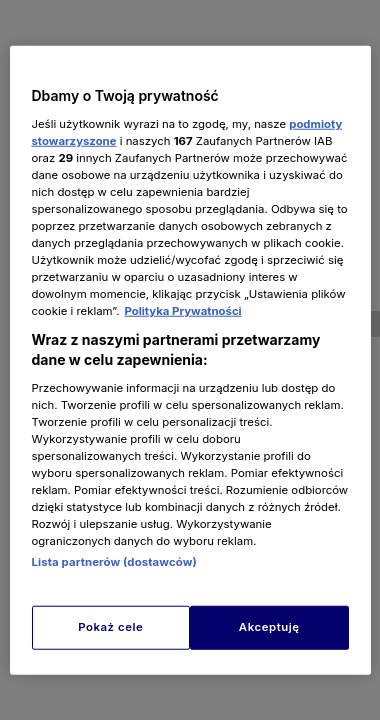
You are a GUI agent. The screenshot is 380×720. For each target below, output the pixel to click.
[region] (190, 360)
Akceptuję (269, 626)
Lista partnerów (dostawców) (114, 562)
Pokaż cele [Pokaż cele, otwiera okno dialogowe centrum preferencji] (110, 626)
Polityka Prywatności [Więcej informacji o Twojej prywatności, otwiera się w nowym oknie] (182, 311)
